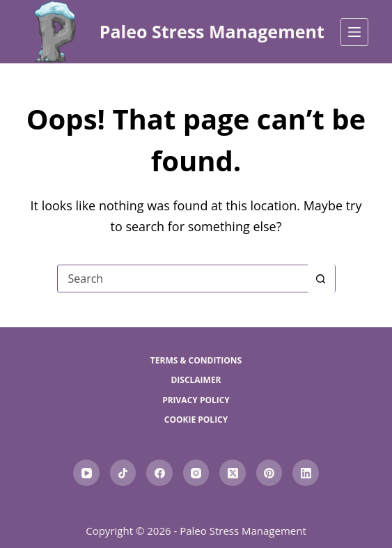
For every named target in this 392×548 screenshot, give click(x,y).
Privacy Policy (196, 400)
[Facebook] (159, 473)
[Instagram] (196, 473)
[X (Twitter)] (233, 473)
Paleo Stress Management (212, 31)
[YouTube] (86, 473)
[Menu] (354, 32)
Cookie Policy (196, 420)
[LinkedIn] (306, 473)
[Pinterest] (269, 473)
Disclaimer (196, 380)
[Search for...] (182, 279)
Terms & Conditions (196, 361)
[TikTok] (123, 473)
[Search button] (321, 279)
